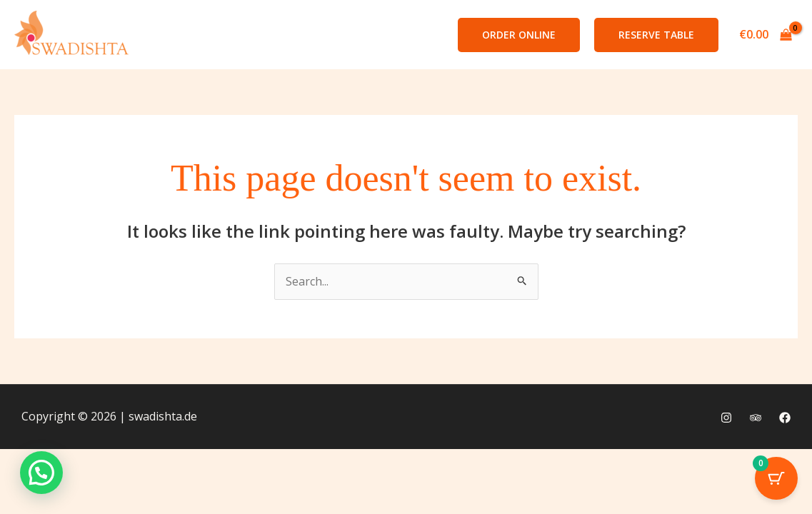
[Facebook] (785, 418)
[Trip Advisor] (756, 418)
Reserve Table (656, 35)
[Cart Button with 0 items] (776, 478)
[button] (519, 35)
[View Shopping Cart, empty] (765, 35)
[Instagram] (726, 418)
